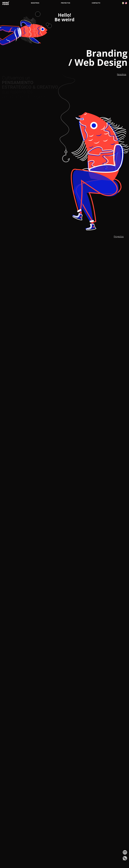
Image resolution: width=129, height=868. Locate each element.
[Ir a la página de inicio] (6, 3)
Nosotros (35, 3)
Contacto (96, 3)
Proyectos (66, 3)
